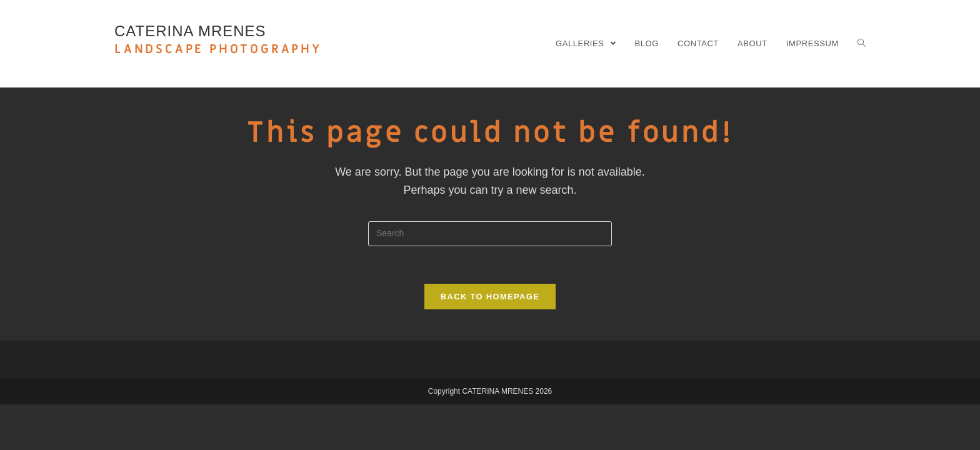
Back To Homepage (490, 297)
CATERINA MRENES (218, 40)
